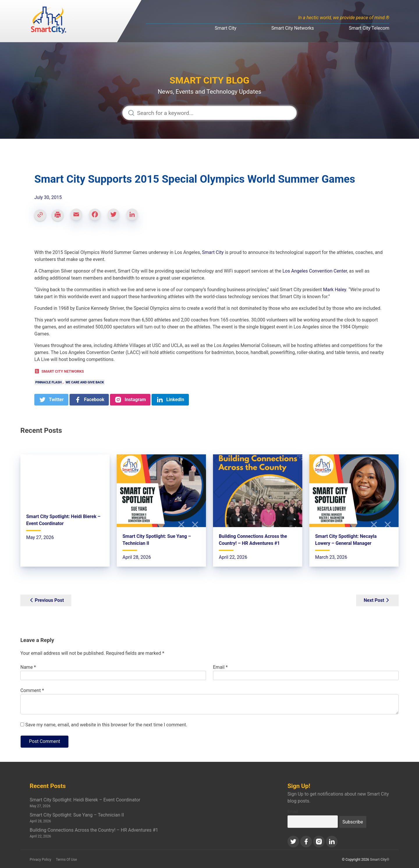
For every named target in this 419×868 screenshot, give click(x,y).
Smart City (226, 28)
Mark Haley (334, 290)
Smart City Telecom (369, 28)
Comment (32, 690)
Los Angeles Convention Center (315, 271)
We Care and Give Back (85, 382)
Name (28, 667)
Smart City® (380, 860)
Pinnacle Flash (48, 382)
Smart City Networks (292, 28)
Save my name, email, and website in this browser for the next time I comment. (106, 725)
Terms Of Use (66, 860)
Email (220, 667)
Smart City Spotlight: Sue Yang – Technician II (77, 815)
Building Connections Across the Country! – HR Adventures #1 (94, 830)
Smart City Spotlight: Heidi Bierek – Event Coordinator (85, 800)
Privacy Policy (40, 860)
